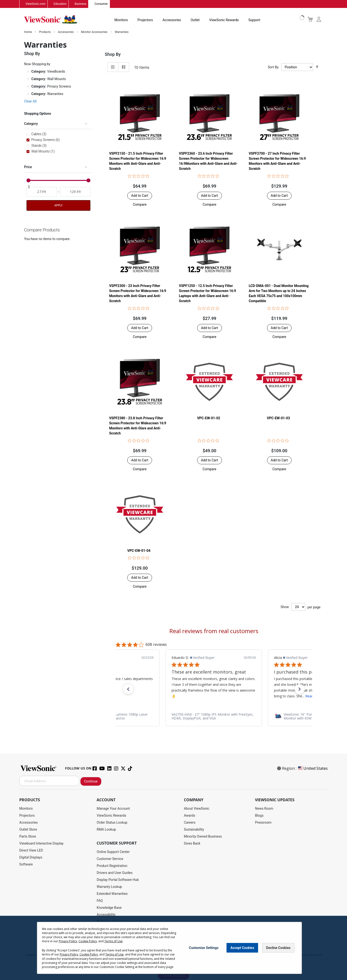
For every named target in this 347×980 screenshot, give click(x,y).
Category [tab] (31, 124)
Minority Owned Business (203, 837)
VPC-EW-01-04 (139, 551)
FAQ (100, 901)
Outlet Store (28, 830)
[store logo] (51, 20)
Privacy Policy (68, 941)
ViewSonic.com (36, 4)
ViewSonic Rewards (224, 20)
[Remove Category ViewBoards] (28, 72)
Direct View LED (31, 851)
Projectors (145, 20)
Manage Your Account (113, 809)
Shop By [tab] (113, 54)
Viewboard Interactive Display (41, 844)
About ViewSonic (197, 809)
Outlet (195, 20)
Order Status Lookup (112, 823)
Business (81, 4)
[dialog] (173, 948)
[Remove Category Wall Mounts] (28, 79)
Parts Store (28, 837)
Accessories (172, 20)
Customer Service (110, 859)
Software (26, 865)
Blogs (259, 816)
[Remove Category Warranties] (28, 94)
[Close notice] (295, 948)
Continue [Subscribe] (91, 782)
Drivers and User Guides (115, 873)
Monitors (121, 20)
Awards (190, 816)
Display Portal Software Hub (118, 880)
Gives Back (192, 844)
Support (254, 20)
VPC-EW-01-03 (279, 418)
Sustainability (194, 830)
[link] (142, 717)
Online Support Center (113, 852)
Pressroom (263, 823)
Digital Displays (31, 858)
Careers (190, 823)
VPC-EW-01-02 (209, 418)
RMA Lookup (106, 830)
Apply (58, 206)
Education (60, 4)
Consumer (101, 4)
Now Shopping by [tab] (37, 64)
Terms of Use (113, 941)
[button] (140, 205)
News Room (264, 809)
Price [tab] (28, 167)
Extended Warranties (112, 894)
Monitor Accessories (95, 32)
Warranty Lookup (109, 887)
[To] (75, 192)
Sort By (273, 67)
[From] (42, 192)
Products (45, 32)
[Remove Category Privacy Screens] (28, 87)
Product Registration (112, 866)
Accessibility (106, 915)
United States (313, 769)
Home (28, 32)
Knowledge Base (109, 908)
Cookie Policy (88, 941)
